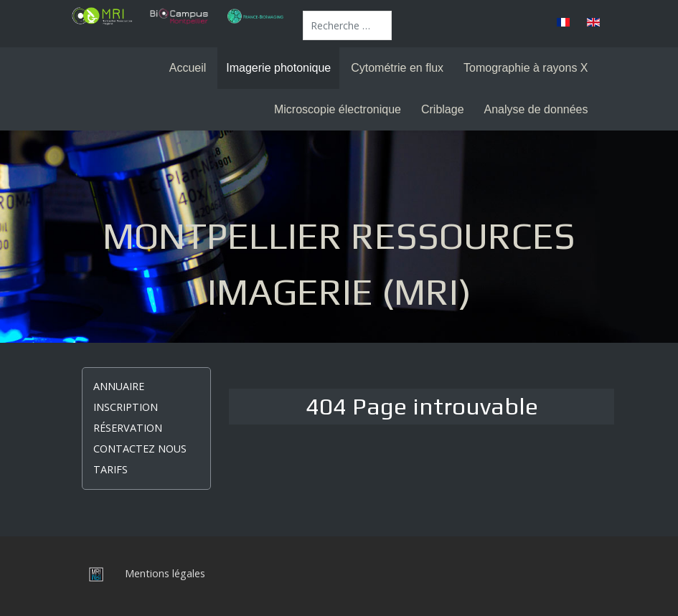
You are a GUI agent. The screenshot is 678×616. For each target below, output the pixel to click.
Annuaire (119, 386)
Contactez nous (140, 449)
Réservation (128, 428)
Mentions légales (165, 573)
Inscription (126, 407)
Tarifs (110, 469)
